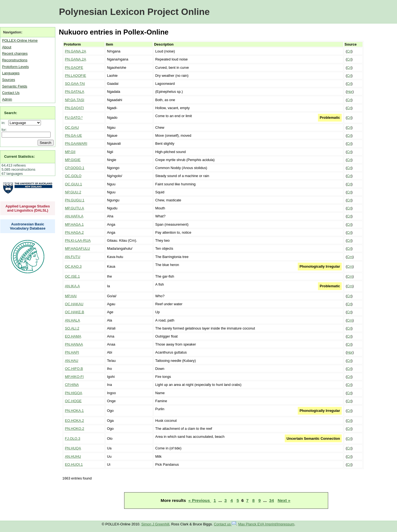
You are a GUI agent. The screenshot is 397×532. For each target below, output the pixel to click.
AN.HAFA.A (74, 216)
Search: (11, 113)
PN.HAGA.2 (74, 232)
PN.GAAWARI (76, 143)
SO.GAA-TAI (75, 84)
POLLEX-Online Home (20, 40)
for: (4, 130)
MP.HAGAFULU (78, 248)
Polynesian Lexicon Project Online (134, 12)
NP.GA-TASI (75, 100)
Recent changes (15, 53)
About (6, 47)
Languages (11, 73)
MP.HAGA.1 (74, 224)
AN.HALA (73, 320)
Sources (8, 80)
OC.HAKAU (74, 304)
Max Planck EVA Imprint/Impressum (266, 524)
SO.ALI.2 (72, 328)
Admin (7, 99)
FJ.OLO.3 (73, 438)
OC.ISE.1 (72, 276)
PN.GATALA (75, 92)
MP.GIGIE (73, 160)
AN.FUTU (73, 257)
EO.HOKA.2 (75, 421)
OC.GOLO (73, 176)
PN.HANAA (74, 344)
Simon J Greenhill (155, 524)
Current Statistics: (19, 156)
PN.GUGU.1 (75, 200)
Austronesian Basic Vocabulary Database (28, 226)
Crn (350, 257)
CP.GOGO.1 (75, 168)
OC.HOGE (73, 401)
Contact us (225, 524)
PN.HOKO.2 (75, 429)
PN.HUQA (73, 448)
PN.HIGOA (74, 393)
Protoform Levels (15, 67)
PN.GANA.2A (76, 51)
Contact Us (11, 93)
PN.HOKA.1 (74, 411)
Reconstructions (15, 60)
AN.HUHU (73, 456)
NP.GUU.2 (73, 192)
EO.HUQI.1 (74, 464)
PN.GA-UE (74, 135)
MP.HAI (71, 296)
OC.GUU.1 (74, 184)
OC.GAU (72, 127)
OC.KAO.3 (73, 266)
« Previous (200, 500)
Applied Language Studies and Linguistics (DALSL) (28, 208)
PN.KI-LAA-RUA (78, 240)
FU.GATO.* (74, 118)
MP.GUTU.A (75, 208)
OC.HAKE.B (75, 312)
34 (272, 500)
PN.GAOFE (74, 68)
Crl (349, 51)
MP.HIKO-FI (74, 377)
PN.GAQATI (75, 108)
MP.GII (70, 152)
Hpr (350, 92)
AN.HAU (72, 361)
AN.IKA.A (72, 286)
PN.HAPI (72, 352)
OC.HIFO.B (74, 369)
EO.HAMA (73, 336)
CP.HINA (72, 385)
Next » (284, 500)
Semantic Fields (15, 86)
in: (5, 123)
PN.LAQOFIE (76, 76)
